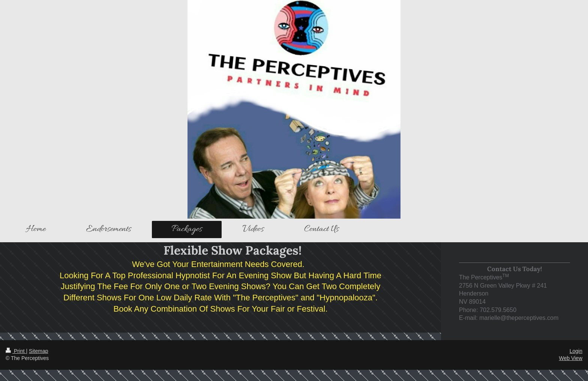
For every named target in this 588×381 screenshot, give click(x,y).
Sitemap (38, 351)
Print (16, 351)
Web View (571, 358)
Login (576, 351)
